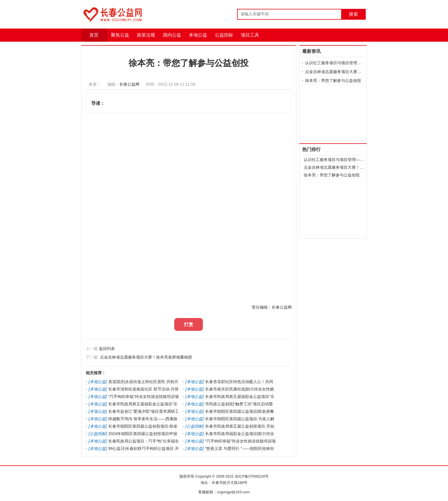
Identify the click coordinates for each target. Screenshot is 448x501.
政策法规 (146, 35)
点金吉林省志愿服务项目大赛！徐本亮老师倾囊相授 (146, 357)
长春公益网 (129, 84)
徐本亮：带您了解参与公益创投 (333, 81)
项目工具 (250, 35)
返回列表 (107, 349)
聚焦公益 (120, 35)
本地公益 (198, 35)
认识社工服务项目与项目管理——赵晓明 (335, 63)
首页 (94, 35)
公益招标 (224, 35)
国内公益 (172, 35)
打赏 (189, 324)
